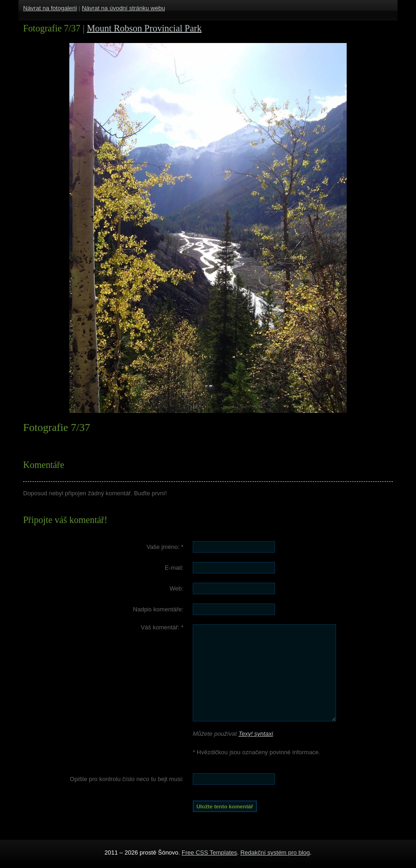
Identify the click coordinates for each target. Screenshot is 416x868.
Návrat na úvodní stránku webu (123, 8)
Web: (177, 588)
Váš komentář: (162, 627)
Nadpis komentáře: (158, 609)
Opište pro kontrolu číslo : (127, 779)
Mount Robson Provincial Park (144, 28)
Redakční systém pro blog (275, 853)
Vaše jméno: (165, 547)
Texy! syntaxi (256, 734)
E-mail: (174, 568)
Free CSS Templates (209, 853)
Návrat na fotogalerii (50, 8)
